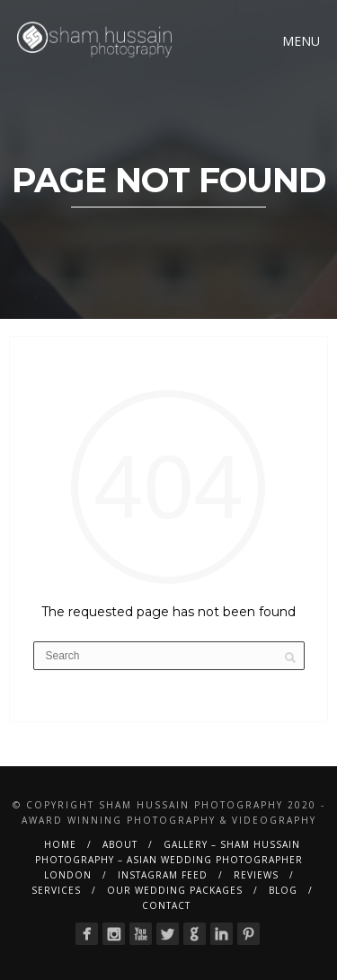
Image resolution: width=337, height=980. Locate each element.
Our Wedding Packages (175, 890)
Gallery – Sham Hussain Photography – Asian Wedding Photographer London (169, 860)
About (120, 844)
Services (56, 890)
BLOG (283, 890)
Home (60, 844)
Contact (166, 905)
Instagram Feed (163, 875)
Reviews (256, 875)
